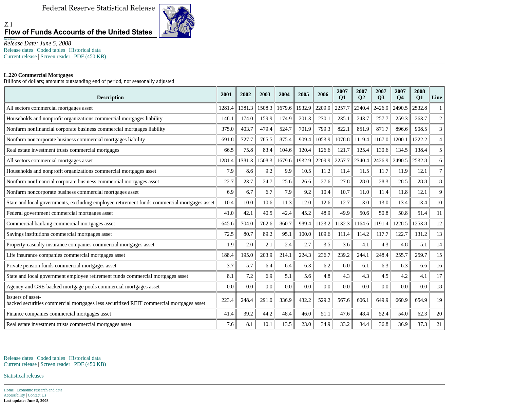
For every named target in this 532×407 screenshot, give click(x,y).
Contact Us (37, 395)
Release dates (18, 50)
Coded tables (51, 50)
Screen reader (55, 56)
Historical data (85, 50)
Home (9, 390)
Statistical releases (24, 376)
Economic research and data (40, 390)
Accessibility (14, 395)
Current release (20, 56)
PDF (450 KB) (90, 56)
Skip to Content (10, 39)
